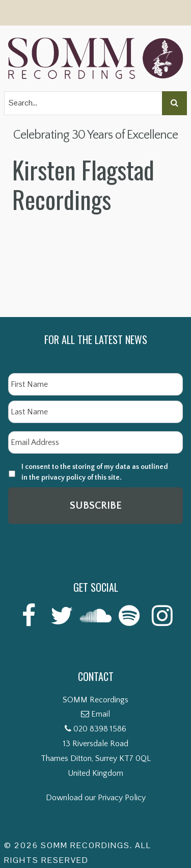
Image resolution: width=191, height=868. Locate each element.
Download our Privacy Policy (96, 798)
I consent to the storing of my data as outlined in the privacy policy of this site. (95, 472)
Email (101, 714)
